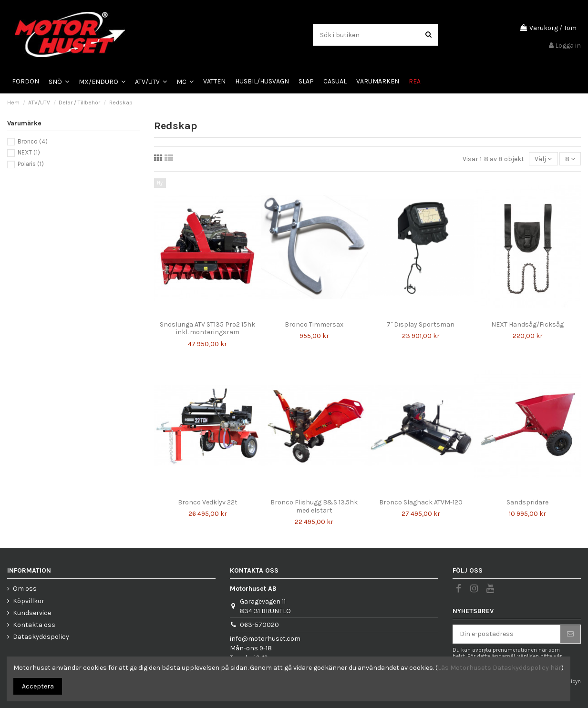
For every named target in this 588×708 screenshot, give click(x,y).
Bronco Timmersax (314, 324)
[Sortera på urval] (543, 159)
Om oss (25, 589)
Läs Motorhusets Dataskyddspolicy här (500, 668)
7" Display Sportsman (421, 324)
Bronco (33, 141)
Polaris (31, 164)
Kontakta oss (34, 625)
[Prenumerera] (570, 634)
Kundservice (32, 613)
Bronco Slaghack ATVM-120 (421, 502)
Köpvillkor (29, 601)
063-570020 (259, 625)
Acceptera (38, 686)
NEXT (29, 152)
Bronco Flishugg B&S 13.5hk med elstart (314, 506)
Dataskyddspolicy (41, 637)
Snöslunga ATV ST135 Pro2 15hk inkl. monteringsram (207, 328)
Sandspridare (527, 502)
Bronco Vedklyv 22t (208, 502)
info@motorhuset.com (265, 639)
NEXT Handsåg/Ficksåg (527, 324)
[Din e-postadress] (507, 634)
